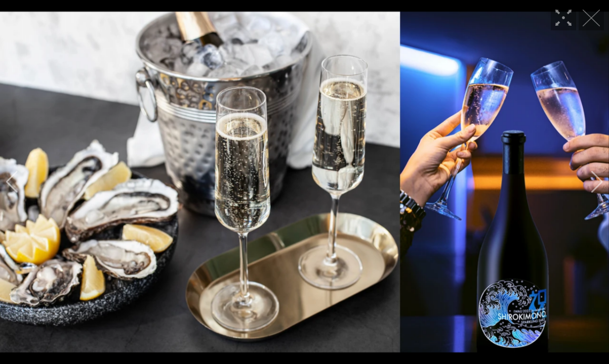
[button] (12, 182)
